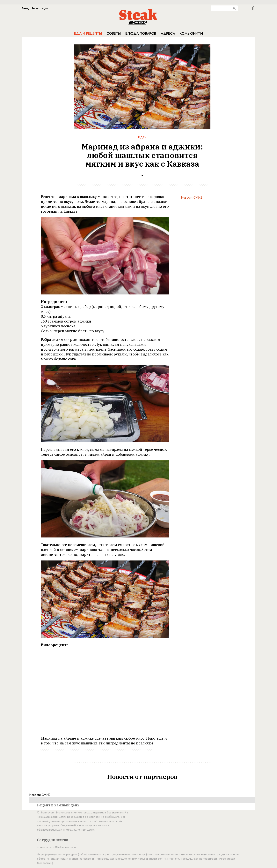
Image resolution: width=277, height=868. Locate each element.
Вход (25, 8)
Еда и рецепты (88, 34)
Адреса (168, 34)
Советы (114, 34)
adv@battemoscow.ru (63, 847)
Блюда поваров (141, 34)
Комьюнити (191, 34)
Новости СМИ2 (192, 198)
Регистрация (40, 8)
